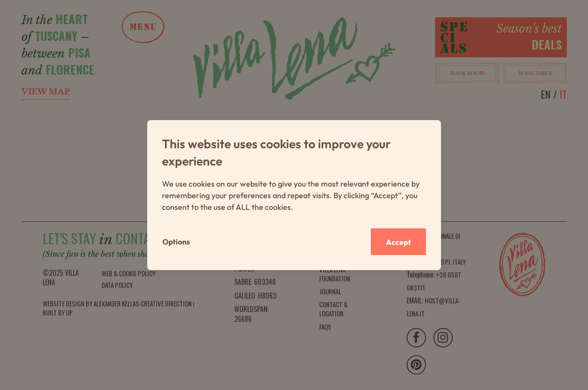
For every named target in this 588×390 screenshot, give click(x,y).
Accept (397, 242)
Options (177, 242)
